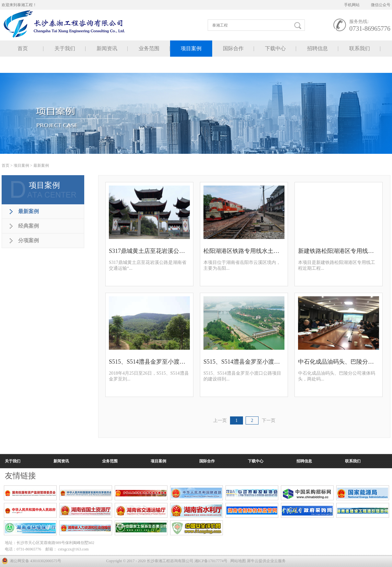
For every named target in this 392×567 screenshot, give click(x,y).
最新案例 (41, 165)
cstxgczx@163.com (73, 549)
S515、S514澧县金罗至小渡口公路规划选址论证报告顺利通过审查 (244, 362)
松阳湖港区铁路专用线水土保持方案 (244, 251)
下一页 (269, 420)
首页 (23, 48)
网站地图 (237, 561)
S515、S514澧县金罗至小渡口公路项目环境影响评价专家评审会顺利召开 (149, 362)
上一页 (220, 420)
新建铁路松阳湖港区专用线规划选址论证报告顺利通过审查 (339, 251)
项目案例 (21, 165)
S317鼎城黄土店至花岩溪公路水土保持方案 (149, 251)
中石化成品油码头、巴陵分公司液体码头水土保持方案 (339, 362)
